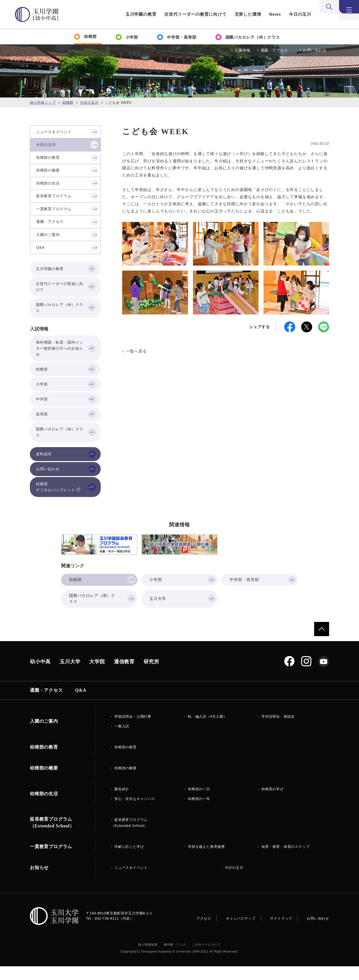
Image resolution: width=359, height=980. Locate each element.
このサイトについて (207, 958)
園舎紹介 (122, 803)
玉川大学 (70, 675)
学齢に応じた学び (129, 860)
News (275, 14)
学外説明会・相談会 (278, 730)
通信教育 (124, 675)
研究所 (151, 675)
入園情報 (242, 50)
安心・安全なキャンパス (135, 812)
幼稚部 (68, 102)
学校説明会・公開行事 (133, 730)
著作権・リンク (175, 958)
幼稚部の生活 (44, 807)
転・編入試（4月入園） (208, 730)
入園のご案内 (44, 735)
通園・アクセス (274, 50)
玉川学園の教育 (141, 14)
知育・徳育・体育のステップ (285, 860)
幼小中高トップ (43, 102)
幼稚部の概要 (126, 782)
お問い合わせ (315, 50)
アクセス (204, 932)
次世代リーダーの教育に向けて (195, 14)
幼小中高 (40, 675)
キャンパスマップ (241, 932)
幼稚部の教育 (126, 761)
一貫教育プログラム (51, 860)
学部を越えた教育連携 (206, 860)
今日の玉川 (300, 14)
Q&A (81, 704)
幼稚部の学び (273, 803)
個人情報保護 (148, 958)
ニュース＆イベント (131, 881)
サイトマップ (281, 932)
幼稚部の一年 (199, 812)
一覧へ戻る (136, 351)
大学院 (97, 675)
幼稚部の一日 (199, 803)
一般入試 (122, 740)
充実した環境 (248, 14)
